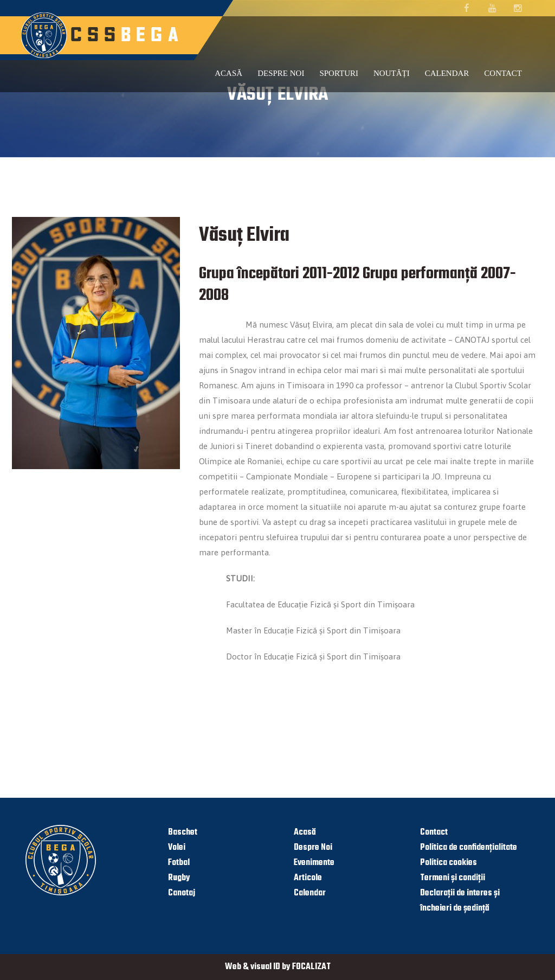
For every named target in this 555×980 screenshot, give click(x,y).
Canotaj (182, 893)
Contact (503, 73)
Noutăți (392, 73)
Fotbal (179, 863)
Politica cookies (448, 863)
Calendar (447, 73)
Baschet (183, 832)
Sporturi (339, 73)
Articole (308, 878)
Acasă (228, 73)
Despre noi (281, 73)
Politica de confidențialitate (469, 848)
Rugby (179, 878)
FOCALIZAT (311, 967)
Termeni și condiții (453, 878)
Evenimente (314, 863)
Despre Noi (313, 848)
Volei (177, 848)
